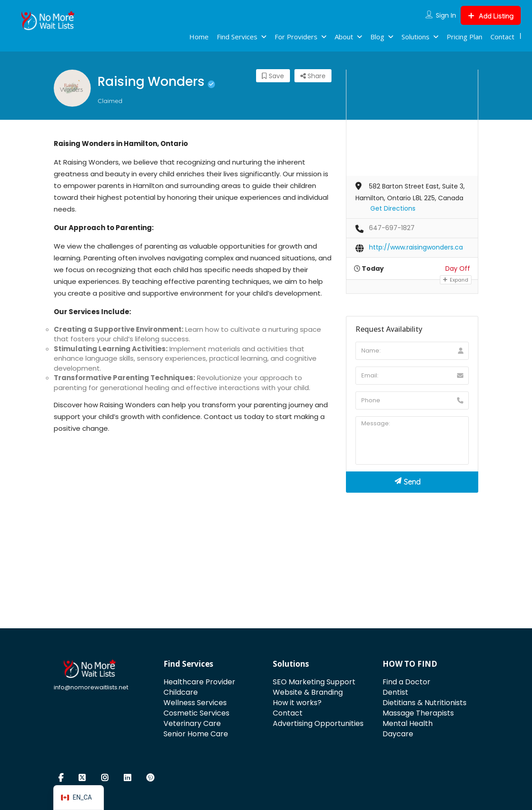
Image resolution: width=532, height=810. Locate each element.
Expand (456, 280)
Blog (377, 37)
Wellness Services (195, 703)
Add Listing (491, 16)
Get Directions (393, 208)
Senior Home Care (196, 734)
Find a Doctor (406, 682)
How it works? (297, 703)
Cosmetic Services (196, 713)
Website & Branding (308, 692)
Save (273, 76)
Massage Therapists (418, 713)
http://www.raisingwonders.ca (416, 247)
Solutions (415, 37)
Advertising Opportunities (318, 723)
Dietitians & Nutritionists (425, 703)
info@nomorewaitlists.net (91, 687)
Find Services (237, 37)
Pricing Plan (464, 37)
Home (199, 37)
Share (313, 76)
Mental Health (408, 723)
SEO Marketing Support (314, 682)
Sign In (446, 15)
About (344, 37)
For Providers (296, 37)
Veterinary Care (192, 723)
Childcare (181, 692)
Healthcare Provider (199, 682)
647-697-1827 (392, 228)
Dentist (395, 692)
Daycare (398, 734)
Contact (502, 37)
